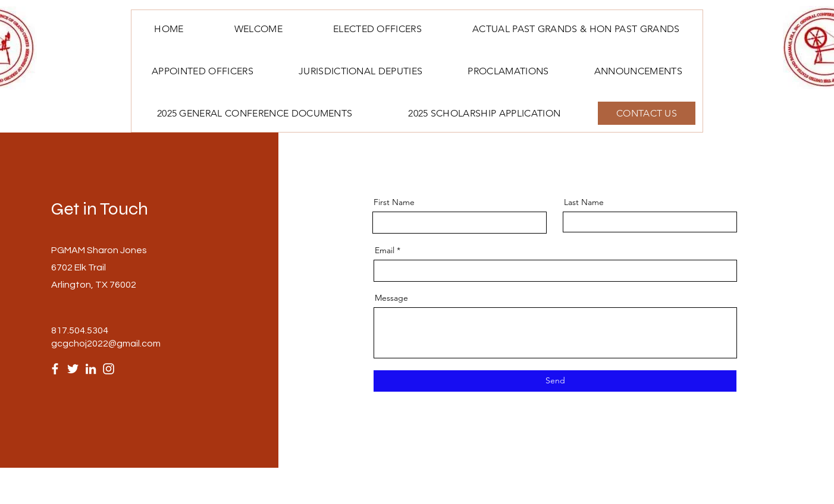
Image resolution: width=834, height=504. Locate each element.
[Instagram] (109, 369)
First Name (394, 202)
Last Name (584, 202)
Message (391, 298)
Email (385, 250)
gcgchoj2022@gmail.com (106, 344)
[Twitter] (73, 369)
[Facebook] (55, 369)
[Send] (555, 381)
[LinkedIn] (91, 369)
